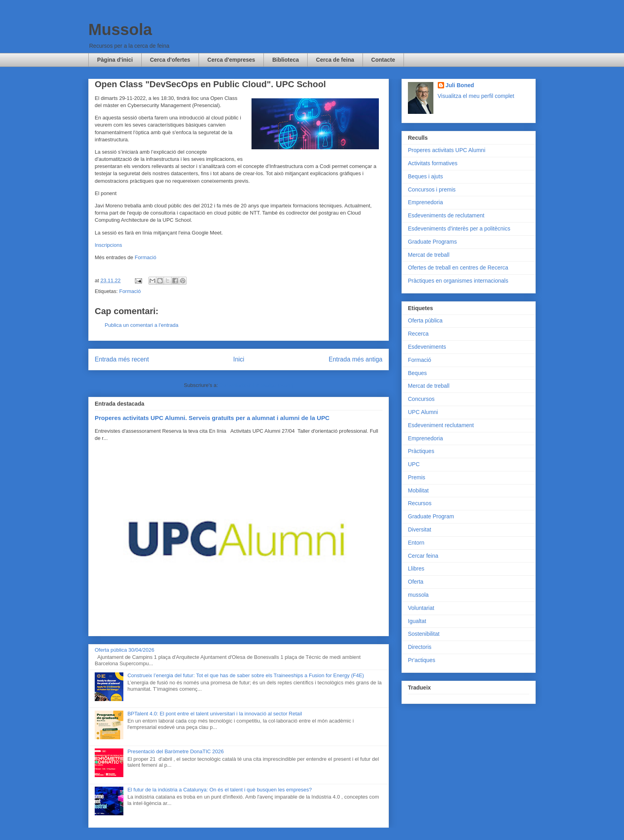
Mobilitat (418, 490)
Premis (417, 477)
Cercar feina (423, 556)
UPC (414, 464)
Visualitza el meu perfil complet (476, 96)
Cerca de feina (335, 60)
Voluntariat (421, 608)
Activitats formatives (433, 163)
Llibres (416, 568)
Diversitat (419, 529)
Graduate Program (431, 516)
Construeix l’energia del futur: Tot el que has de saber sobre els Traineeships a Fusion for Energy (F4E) (246, 675)
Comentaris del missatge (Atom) (256, 385)
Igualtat (417, 621)
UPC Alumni (423, 412)
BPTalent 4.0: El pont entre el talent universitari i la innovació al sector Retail (215, 714)
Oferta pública (425, 320)
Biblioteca (286, 60)
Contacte (383, 60)
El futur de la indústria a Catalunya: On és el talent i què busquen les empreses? (219, 790)
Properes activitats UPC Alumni (447, 150)
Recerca (418, 334)
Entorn (416, 543)
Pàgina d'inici (115, 60)
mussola (418, 595)
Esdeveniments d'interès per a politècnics (459, 229)
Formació (145, 257)
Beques (417, 373)
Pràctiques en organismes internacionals (458, 281)
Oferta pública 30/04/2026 (125, 650)
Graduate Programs (432, 242)
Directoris (420, 647)
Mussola (120, 29)
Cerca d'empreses (231, 60)
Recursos (420, 503)
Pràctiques (421, 451)
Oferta (416, 582)
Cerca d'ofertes (170, 60)
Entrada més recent (122, 359)
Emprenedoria (425, 202)
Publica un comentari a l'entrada (141, 325)
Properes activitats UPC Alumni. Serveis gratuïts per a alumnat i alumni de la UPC (212, 418)
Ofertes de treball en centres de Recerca (458, 268)
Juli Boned (460, 85)
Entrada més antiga (356, 359)
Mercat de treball (429, 255)
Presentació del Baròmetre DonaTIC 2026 (175, 751)
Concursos (421, 399)
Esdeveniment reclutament (441, 425)
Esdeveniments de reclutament (446, 215)
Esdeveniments (427, 347)
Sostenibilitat (424, 634)
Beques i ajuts (425, 176)
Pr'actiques (422, 660)
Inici (239, 359)
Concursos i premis (432, 189)
